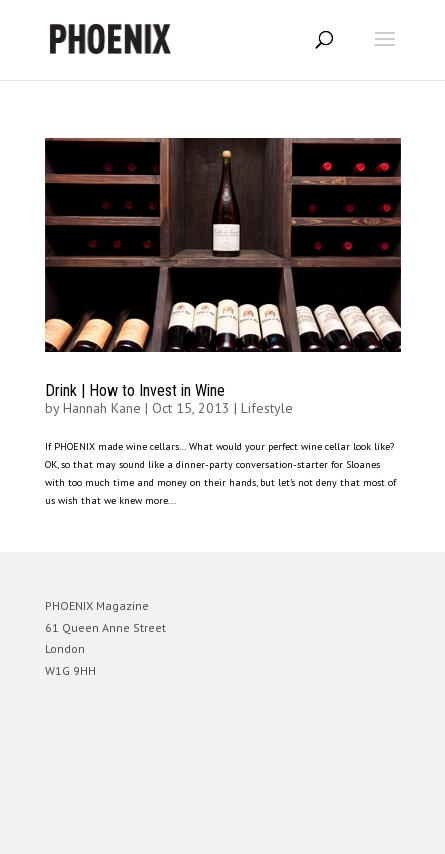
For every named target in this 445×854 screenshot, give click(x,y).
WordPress (319, 829)
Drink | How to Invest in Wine (135, 390)
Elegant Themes (195, 829)
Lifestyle (267, 408)
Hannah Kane (102, 408)
